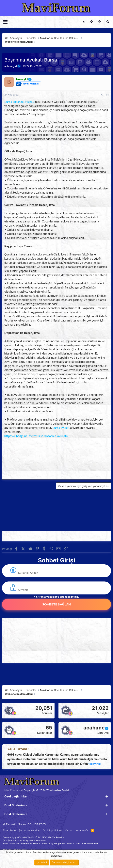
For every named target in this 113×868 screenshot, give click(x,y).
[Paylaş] (102, 95)
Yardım (69, 830)
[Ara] (108, 22)
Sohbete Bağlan (56, 604)
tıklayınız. (95, 764)
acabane (94, 728)
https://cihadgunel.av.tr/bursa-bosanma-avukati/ (36, 436)
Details (94, 843)
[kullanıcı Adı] (60, 573)
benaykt (12, 66)
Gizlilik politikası (52, 830)
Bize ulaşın (9, 830)
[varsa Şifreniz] (60, 590)
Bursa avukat (61, 428)
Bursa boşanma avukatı (19, 102)
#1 (107, 95)
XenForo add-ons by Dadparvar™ (49, 843)
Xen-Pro (84, 843)
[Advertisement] (56, 457)
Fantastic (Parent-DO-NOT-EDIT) (24, 824)
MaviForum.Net (14, 790)
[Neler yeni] (99, 22)
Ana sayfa (82, 830)
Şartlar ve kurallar (29, 830)
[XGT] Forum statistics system (24, 840)
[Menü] (5, 22)
